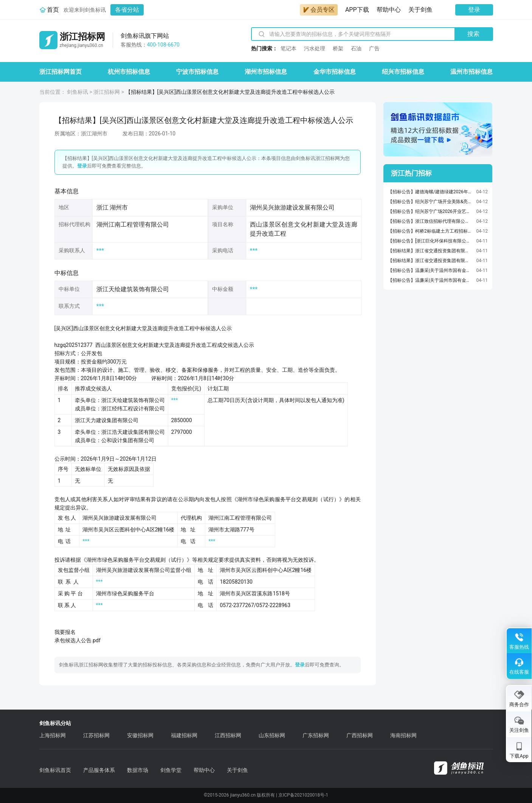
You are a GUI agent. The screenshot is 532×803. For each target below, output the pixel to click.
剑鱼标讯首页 (55, 770)
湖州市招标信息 (266, 72)
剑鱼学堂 (171, 770)
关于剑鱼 (420, 10)
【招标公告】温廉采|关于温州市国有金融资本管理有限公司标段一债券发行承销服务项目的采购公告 (430, 270)
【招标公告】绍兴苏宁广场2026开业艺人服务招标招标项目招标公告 (430, 211)
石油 (356, 48)
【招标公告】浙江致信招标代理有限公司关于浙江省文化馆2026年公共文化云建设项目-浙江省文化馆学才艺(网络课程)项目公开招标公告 (430, 221)
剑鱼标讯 (78, 92)
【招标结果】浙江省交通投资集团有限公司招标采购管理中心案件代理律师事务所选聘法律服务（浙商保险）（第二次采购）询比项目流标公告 (430, 261)
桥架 (338, 48)
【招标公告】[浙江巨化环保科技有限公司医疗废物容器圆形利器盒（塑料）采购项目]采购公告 (430, 241)
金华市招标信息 (335, 72)
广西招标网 (360, 735)
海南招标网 (403, 735)
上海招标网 (53, 735)
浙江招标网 (107, 92)
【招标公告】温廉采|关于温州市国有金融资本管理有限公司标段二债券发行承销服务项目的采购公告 (430, 280)
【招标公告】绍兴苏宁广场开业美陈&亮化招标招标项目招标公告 (430, 202)
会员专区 (319, 10)
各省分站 (127, 10)
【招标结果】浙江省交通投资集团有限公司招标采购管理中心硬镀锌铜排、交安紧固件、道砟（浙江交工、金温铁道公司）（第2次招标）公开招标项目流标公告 (430, 251)
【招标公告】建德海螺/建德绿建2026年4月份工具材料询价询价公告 (430, 192)
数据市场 (138, 770)
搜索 (473, 34)
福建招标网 (184, 735)
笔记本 (288, 48)
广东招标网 (316, 735)
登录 (474, 10)
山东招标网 (272, 735)
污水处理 (315, 48)
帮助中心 (389, 10)
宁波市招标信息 (197, 72)
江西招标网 (228, 735)
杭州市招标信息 (129, 72)
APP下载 (357, 10)
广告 (374, 48)
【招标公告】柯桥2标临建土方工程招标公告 (430, 231)
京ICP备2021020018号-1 (303, 795)
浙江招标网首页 (60, 72)
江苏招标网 (96, 735)
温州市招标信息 (472, 72)
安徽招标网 (140, 735)
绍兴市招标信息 (403, 72)
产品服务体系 (99, 770)
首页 (53, 10)
